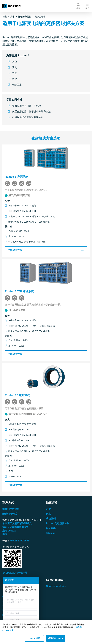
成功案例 (51, 519)
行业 (5, 17)
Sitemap (51, 533)
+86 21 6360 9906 (19, 541)
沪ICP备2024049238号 (15, 573)
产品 (48, 514)
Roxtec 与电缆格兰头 (58, 523)
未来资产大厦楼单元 (17, 523)
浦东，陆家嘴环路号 (15, 527)
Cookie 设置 (34, 638)
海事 (13, 17)
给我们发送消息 (11, 509)
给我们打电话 (10, 514)
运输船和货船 (25, 17)
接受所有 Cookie (56, 638)
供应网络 (51, 528)
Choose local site (56, 586)
